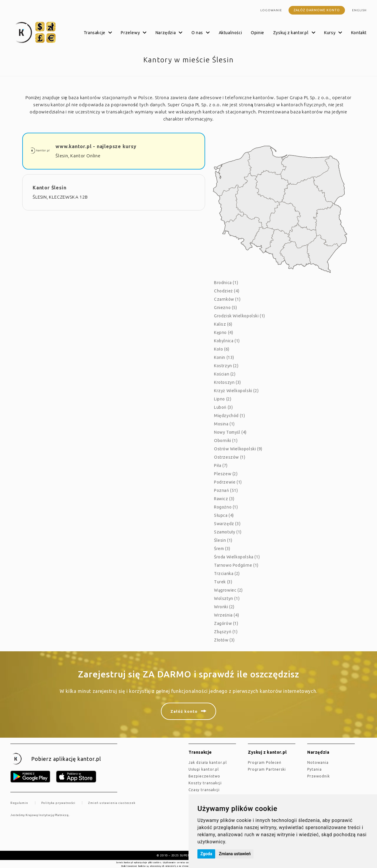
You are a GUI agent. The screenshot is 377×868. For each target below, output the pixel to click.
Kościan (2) (225, 374)
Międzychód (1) (229, 416)
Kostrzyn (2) (226, 366)
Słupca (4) (224, 515)
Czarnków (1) (227, 299)
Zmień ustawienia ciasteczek (112, 803)
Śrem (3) (222, 549)
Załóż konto (184, 711)
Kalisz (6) (223, 324)
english (359, 10)
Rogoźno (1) (226, 507)
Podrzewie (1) (228, 482)
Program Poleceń (265, 762)
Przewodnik (319, 776)
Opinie (258, 33)
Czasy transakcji (204, 790)
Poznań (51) (226, 490)
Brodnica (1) (226, 283)
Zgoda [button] (206, 854)
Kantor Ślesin (49, 188)
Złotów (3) (224, 640)
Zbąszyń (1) (226, 632)
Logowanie (271, 10)
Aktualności (231, 33)
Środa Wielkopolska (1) (237, 557)
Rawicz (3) (224, 499)
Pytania (315, 769)
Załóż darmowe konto (317, 10)
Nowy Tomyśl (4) (230, 432)
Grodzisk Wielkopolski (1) (240, 316)
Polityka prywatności (58, 803)
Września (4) (226, 615)
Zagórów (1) (226, 623)
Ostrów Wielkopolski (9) (238, 449)
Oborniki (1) (226, 441)
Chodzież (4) (227, 291)
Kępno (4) (224, 332)
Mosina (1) (224, 424)
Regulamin (19, 803)
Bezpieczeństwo (204, 776)
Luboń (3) (223, 407)
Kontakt (359, 33)
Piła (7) (221, 465)
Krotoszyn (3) (228, 382)
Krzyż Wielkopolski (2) (236, 391)
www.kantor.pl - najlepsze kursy (96, 146)
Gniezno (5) (226, 308)
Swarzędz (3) (227, 524)
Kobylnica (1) (227, 341)
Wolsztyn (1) (227, 598)
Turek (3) (223, 582)
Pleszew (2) (226, 474)
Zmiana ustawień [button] (235, 854)
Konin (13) (224, 357)
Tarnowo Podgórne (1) (236, 565)
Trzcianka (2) (227, 574)
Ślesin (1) (223, 540)
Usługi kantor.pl (204, 769)
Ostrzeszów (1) (230, 457)
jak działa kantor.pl (208, 762)
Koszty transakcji (205, 783)
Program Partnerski (267, 769)
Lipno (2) (223, 399)
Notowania (318, 762)
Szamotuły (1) (228, 532)
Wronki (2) (224, 607)
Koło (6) (222, 349)
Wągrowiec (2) (228, 590)
